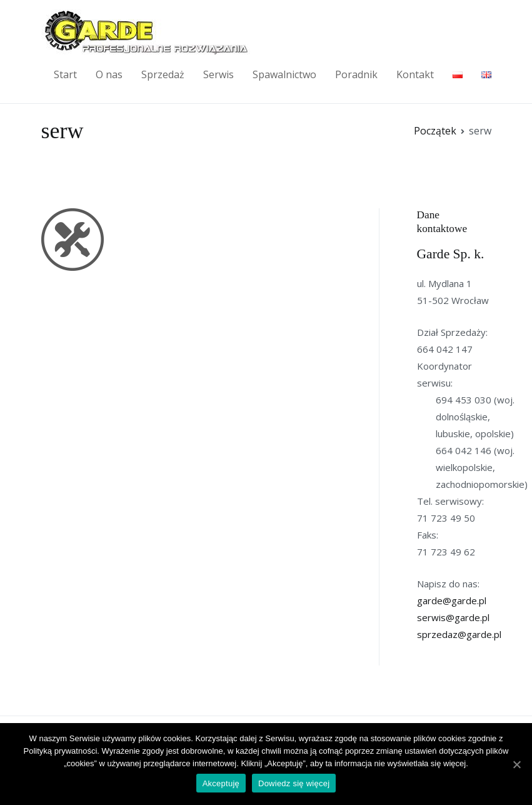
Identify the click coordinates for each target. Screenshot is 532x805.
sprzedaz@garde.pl (459, 634)
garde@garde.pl (452, 600)
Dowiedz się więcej (294, 783)
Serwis (218, 74)
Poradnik (356, 74)
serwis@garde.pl (453, 617)
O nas (109, 74)
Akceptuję (221, 783)
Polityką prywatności (61, 751)
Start (65, 74)
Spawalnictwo (284, 74)
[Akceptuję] (516, 764)
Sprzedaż (163, 74)
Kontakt (415, 74)
